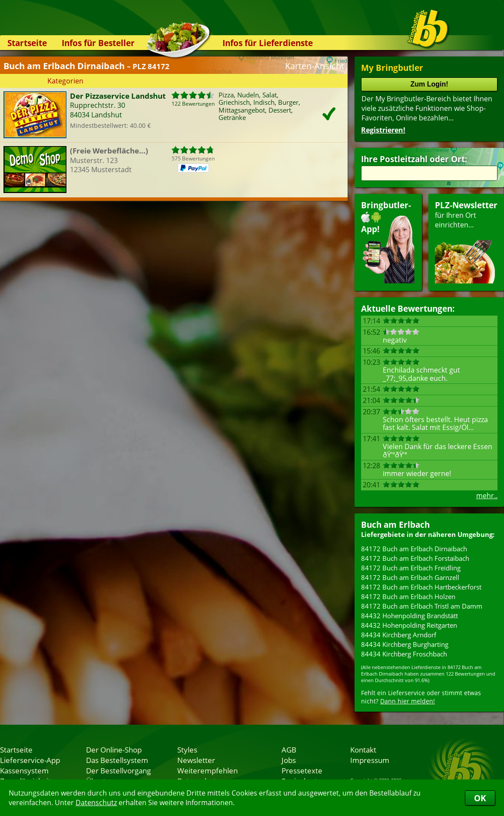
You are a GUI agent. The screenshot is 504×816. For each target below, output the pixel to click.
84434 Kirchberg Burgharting (405, 644)
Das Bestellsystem (117, 760)
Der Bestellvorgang (118, 770)
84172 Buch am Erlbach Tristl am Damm (422, 606)
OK (480, 798)
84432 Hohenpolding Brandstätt (409, 616)
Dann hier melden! (408, 701)
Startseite (27, 43)
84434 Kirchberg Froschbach (404, 654)
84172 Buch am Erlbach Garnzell (410, 577)
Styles (187, 749)
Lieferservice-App (30, 760)
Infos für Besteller (98, 43)
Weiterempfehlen (207, 770)
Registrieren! (383, 130)
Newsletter (196, 760)
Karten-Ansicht (315, 66)
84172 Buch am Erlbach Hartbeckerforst (421, 587)
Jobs (289, 760)
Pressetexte (302, 770)
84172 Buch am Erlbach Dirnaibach (414, 549)
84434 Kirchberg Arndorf (399, 635)
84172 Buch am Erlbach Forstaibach (415, 558)
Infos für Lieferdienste (268, 43)
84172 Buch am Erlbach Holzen (408, 596)
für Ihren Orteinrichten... (466, 241)
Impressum (370, 760)
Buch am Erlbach (395, 525)
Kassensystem (24, 770)
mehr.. (487, 496)
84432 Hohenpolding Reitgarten (409, 625)
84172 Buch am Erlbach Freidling (411, 568)
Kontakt (363, 749)
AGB (289, 749)
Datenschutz (96, 803)
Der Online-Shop (114, 749)
